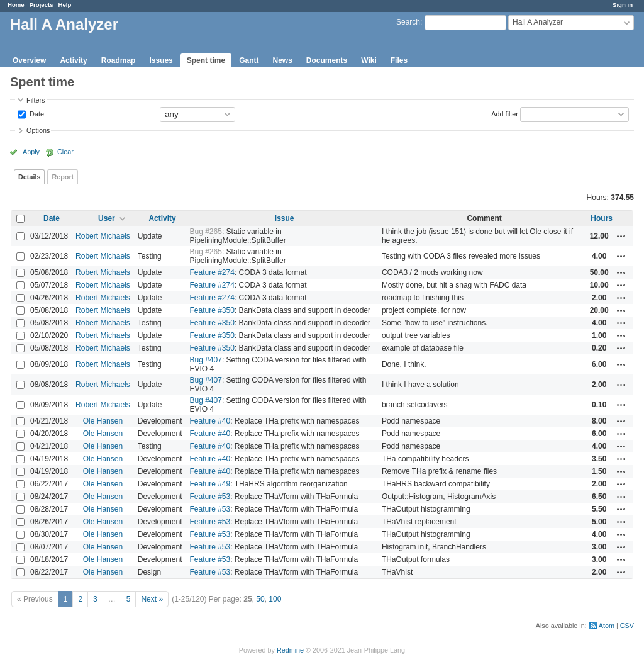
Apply (31, 152)
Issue (285, 218)
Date (36, 113)
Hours (602, 218)
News (282, 60)
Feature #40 (210, 421)
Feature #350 (212, 310)
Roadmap (119, 60)
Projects (42, 5)
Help (65, 5)
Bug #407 (205, 360)
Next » (152, 599)
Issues (161, 60)
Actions (621, 236)
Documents (327, 60)
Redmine (290, 650)
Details (29, 177)
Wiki (369, 60)
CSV (627, 626)
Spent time (206, 60)
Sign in (623, 5)
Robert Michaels (103, 236)
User (107, 218)
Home (16, 5)
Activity (73, 60)
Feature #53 (210, 497)
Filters (36, 100)
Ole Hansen (103, 421)
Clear (65, 152)
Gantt (249, 60)
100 (275, 599)
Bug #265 (205, 232)
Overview (29, 60)
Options (38, 130)
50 (260, 599)
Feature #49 (210, 484)
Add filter (505, 113)
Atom (607, 626)
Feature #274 (212, 272)
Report (63, 177)
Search (408, 22)
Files (399, 60)
